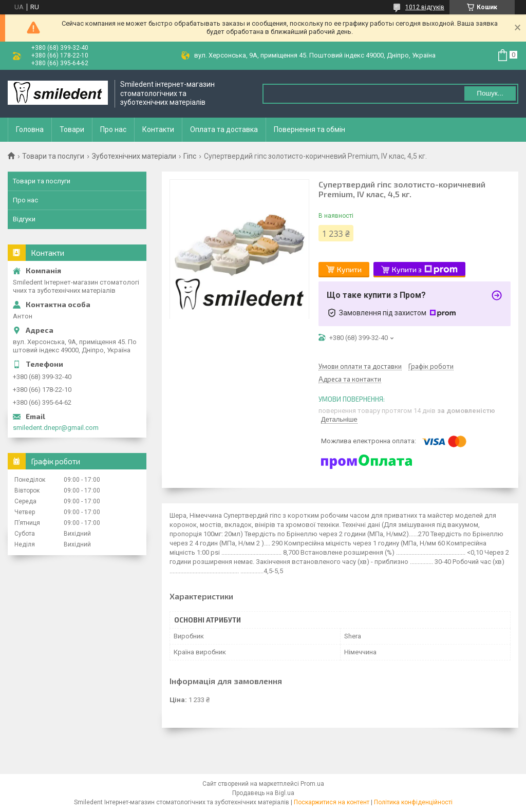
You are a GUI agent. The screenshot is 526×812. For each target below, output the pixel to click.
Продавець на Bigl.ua (263, 793)
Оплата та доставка (224, 129)
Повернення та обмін (309, 129)
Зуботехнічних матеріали (134, 156)
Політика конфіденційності (413, 802)
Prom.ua (312, 784)
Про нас (113, 129)
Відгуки (24, 219)
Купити (349, 269)
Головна (30, 129)
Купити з (425, 270)
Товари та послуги (53, 156)
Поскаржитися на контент (332, 802)
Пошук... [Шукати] (490, 93)
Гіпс (190, 156)
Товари (72, 129)
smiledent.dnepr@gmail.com (56, 428)
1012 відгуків (425, 7)
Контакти (158, 129)
